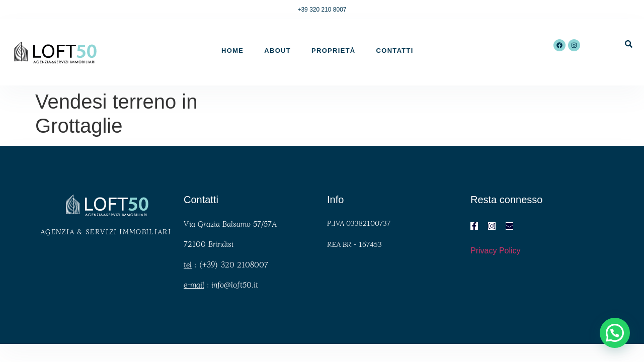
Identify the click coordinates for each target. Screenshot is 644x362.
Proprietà (334, 51)
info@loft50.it (235, 284)
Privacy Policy (496, 251)
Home (232, 51)
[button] (615, 333)
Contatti (395, 51)
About (277, 51)
